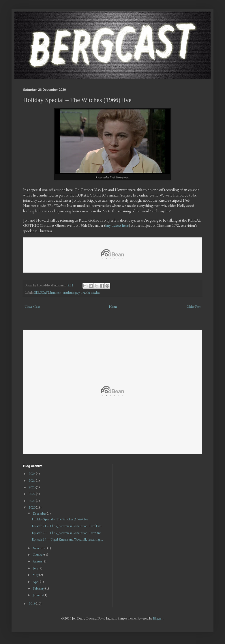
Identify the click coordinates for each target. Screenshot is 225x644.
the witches (93, 292)
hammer (55, 292)
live (83, 292)
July (36, 568)
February (39, 588)
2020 (32, 507)
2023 (32, 487)
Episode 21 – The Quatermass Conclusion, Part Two (66, 526)
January (38, 595)
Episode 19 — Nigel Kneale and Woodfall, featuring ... (67, 539)
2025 (32, 474)
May (36, 575)
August (38, 561)
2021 (32, 501)
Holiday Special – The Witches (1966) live (60, 519)
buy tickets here (117, 225)
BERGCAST (42, 292)
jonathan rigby (71, 292)
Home (113, 307)
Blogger (158, 618)
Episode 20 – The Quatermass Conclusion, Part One (66, 533)
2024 (32, 481)
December (40, 513)
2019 (32, 604)
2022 (32, 494)
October (39, 555)
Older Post (193, 307)
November (40, 548)
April (36, 582)
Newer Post (32, 307)
